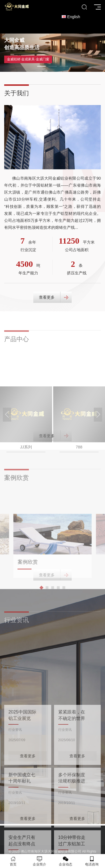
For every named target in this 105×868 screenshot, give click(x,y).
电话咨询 (92, 861)
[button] (41, 66)
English (71, 17)
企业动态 (66, 861)
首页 (13, 861)
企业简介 (39, 861)
